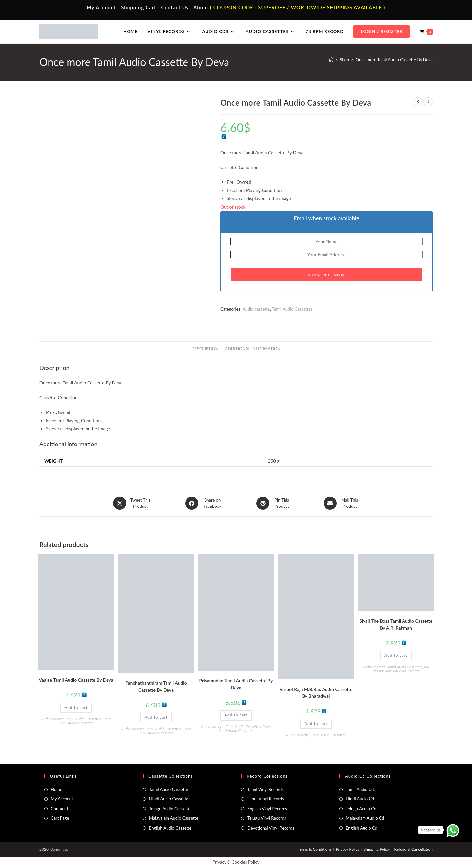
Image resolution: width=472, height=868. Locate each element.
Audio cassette (256, 309)
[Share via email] (341, 503)
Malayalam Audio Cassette (174, 818)
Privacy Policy (347, 849)
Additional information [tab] (253, 349)
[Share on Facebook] (204, 503)
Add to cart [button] (76, 707)
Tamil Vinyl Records (265, 789)
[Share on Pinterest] (274, 503)
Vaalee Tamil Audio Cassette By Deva (76, 680)
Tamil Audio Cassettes (292, 309)
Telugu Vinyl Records (267, 818)
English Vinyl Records (267, 809)
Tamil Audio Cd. (360, 789)
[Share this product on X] (132, 503)
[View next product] (428, 102)
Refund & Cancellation (413, 849)
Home (57, 789)
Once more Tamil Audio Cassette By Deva (394, 60)
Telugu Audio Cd (361, 809)
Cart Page (60, 818)
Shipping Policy (377, 849)
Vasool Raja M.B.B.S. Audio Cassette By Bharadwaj (316, 692)
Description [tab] (205, 349)
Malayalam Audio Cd (365, 818)
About (201, 7)
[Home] (331, 60)
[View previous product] (418, 102)
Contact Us (175, 7)
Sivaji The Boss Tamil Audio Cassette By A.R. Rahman (396, 624)
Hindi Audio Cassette (169, 799)
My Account (102, 7)
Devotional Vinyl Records (271, 828)
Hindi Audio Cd (360, 799)
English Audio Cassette (170, 828)
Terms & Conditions (315, 849)
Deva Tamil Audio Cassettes (85, 721)
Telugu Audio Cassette (170, 809)
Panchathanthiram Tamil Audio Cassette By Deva (156, 686)
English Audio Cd (362, 828)
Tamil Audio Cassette (168, 789)
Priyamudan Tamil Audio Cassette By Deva (236, 684)
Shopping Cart (138, 7)
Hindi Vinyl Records (266, 799)
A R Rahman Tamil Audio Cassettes (401, 669)
